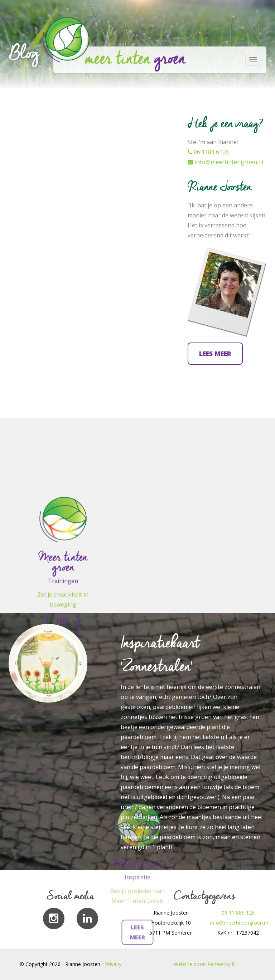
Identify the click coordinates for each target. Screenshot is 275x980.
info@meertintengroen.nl (225, 162)
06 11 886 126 (238, 913)
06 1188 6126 (208, 152)
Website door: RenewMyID (205, 964)
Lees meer (215, 354)
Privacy (113, 964)
